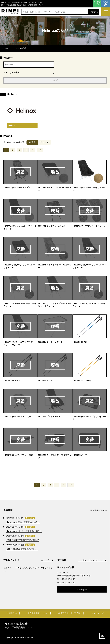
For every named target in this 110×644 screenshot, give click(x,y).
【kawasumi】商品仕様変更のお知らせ (23, 522)
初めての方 (97, 4)
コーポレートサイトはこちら (92, 560)
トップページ (6, 48)
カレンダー (47, 560)
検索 (94, 12)
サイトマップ (97, 613)
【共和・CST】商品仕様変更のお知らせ (23, 540)
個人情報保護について (38, 613)
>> (40, 150)
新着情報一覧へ (98, 510)
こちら (25, 568)
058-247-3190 (69, 579)
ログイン (106, 4)
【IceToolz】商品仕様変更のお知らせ (22, 549)
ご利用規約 (12, 613)
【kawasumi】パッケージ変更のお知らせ (24, 531)
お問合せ (82, 589)
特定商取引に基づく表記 (69, 613)
